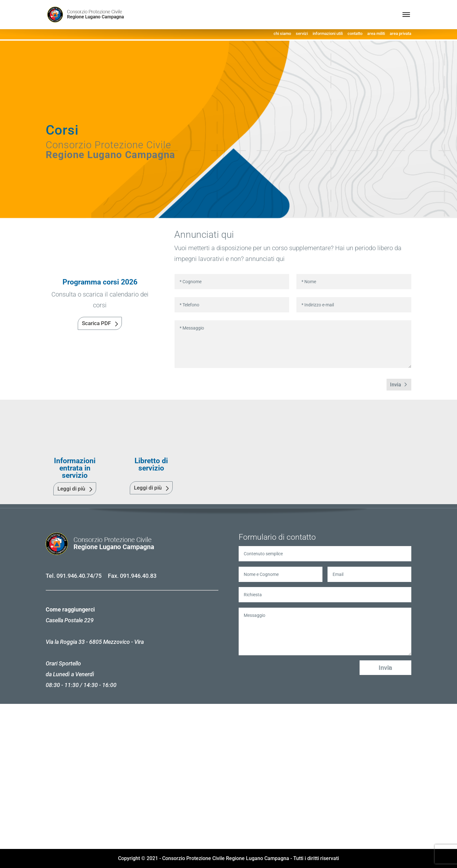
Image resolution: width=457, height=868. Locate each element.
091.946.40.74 (75, 576)
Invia (396, 385)
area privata (401, 33)
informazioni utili (328, 33)
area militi (376, 33)
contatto (355, 33)
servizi (302, 33)
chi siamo (282, 33)
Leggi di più (71, 489)
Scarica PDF (96, 323)
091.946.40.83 (138, 576)
